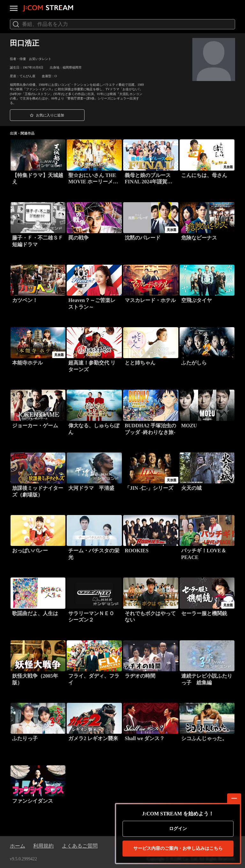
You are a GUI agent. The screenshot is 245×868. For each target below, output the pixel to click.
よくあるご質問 (80, 846)
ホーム (18, 846)
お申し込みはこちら (178, 849)
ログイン (178, 829)
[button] (47, 115)
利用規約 (43, 846)
